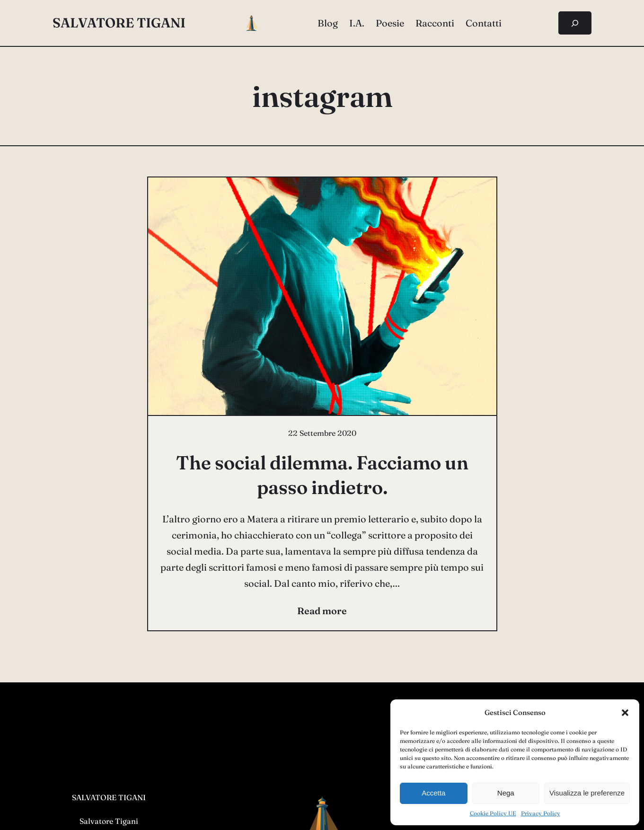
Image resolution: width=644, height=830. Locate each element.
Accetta (433, 793)
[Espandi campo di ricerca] (575, 23)
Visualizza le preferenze (587, 793)
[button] (625, 713)
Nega (506, 793)
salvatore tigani (119, 23)
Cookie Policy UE (493, 813)
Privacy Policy (541, 813)
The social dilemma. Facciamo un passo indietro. (322, 475)
